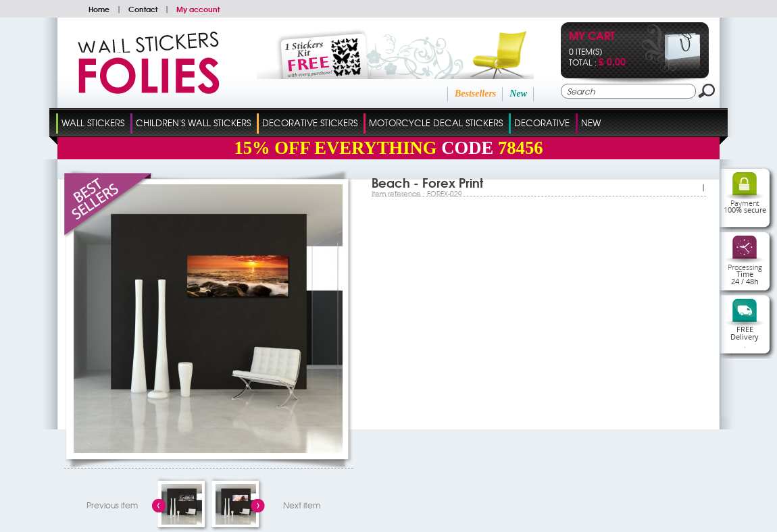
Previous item (112, 505)
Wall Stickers (93, 123)
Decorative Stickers (310, 123)
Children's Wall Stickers (193, 123)
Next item (302, 505)
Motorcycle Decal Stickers (436, 123)
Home (99, 9)
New (518, 94)
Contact (143, 9)
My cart (592, 37)
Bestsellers (475, 94)
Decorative (542, 123)
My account (198, 9)
